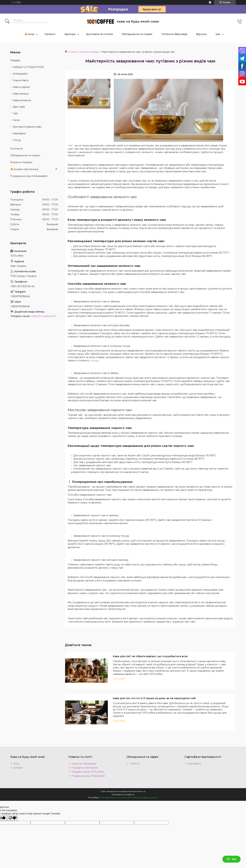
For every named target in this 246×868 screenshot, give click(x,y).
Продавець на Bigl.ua (123, 794)
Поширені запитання (84, 768)
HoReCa (135, 764)
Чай (70, 146)
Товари (15, 60)
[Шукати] (7, 21)
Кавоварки (19, 133)
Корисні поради (89, 52)
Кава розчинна (22, 100)
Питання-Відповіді (174, 34)
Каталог (50, 34)
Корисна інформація (84, 764)
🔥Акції (29, 34)
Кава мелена (21, 94)
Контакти (16, 149)
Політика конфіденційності (144, 797)
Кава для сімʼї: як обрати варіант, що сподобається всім (150, 656)
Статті (73, 52)
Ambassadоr (20, 74)
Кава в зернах (21, 87)
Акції (16, 764)
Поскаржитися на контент (113, 797)
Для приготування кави (27, 127)
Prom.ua (141, 791)
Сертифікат (194, 764)
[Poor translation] (12, 818)
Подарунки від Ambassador (29, 176)
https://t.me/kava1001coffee (45, 316)
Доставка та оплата (99, 34)
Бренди (70, 34)
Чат (231, 859)
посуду (95, 360)
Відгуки (201, 34)
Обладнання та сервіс (137, 34)
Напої (16, 120)
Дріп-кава (19, 107)
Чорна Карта (21, 80)
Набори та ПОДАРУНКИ (28, 67)
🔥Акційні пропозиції (24, 169)
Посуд (17, 140)
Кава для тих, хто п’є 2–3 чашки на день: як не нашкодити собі (154, 698)
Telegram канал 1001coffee (88, 772)
